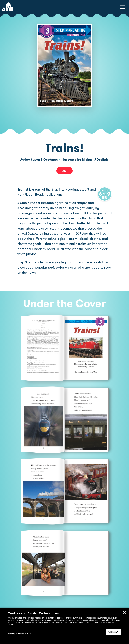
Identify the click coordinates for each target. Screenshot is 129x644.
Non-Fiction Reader (38, 194)
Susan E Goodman (44, 160)
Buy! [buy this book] (64, 171)
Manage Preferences (20, 634)
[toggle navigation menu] (123, 7)
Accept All (114, 632)
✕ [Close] (124, 613)
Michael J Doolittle (95, 160)
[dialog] (64, 626)
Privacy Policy (77, 622)
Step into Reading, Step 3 (70, 189)
